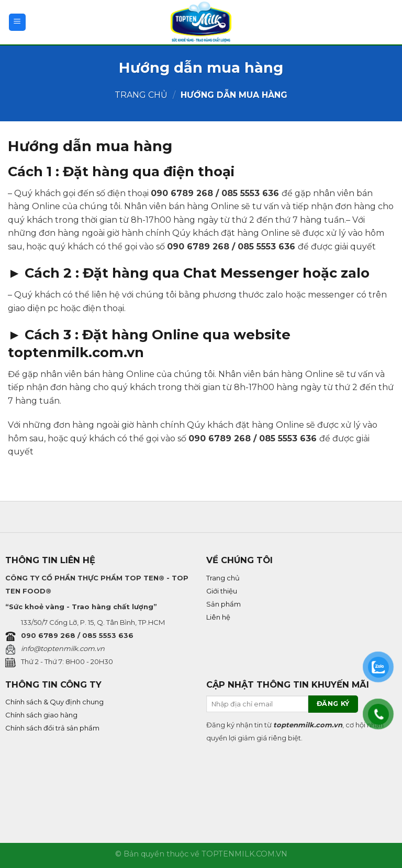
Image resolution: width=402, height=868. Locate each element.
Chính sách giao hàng (41, 715)
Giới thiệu (222, 591)
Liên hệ (218, 617)
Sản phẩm (224, 604)
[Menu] (18, 22)
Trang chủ (141, 95)
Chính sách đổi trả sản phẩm (52, 728)
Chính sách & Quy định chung (54, 702)
